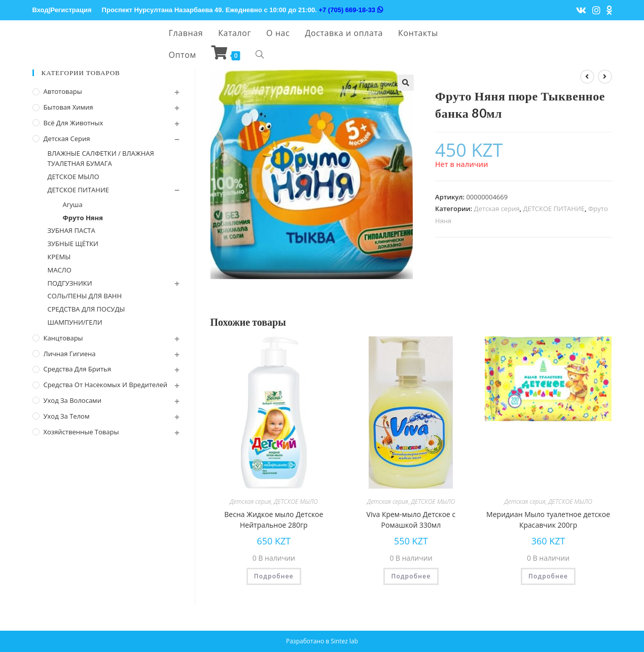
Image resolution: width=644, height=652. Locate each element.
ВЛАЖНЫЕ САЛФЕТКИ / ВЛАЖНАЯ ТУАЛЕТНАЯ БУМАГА (101, 159)
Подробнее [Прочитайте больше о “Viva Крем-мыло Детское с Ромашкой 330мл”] (411, 576)
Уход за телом (67, 416)
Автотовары (63, 91)
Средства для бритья (77, 369)
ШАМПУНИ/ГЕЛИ (75, 322)
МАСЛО (60, 270)
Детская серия (497, 209)
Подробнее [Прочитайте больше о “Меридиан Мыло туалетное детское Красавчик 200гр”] (548, 576)
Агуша (73, 204)
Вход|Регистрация (62, 10)
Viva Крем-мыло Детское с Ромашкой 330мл (411, 520)
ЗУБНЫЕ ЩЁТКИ (73, 244)
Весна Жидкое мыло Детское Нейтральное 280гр (274, 520)
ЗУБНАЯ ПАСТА (71, 230)
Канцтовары (63, 338)
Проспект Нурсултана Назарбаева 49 (162, 10)
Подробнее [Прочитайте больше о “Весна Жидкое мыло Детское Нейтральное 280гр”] (274, 576)
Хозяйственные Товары (81, 432)
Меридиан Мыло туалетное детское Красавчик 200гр (548, 520)
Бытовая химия (68, 107)
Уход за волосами (73, 400)
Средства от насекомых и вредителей (106, 385)
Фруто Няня (83, 218)
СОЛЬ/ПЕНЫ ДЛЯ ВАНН (85, 296)
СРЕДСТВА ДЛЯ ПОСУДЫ (86, 309)
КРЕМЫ (59, 257)
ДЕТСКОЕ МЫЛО (296, 502)
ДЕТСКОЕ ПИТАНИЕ (554, 209)
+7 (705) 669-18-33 (350, 10)
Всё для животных (74, 123)
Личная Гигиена (70, 354)
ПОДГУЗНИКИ (70, 283)
